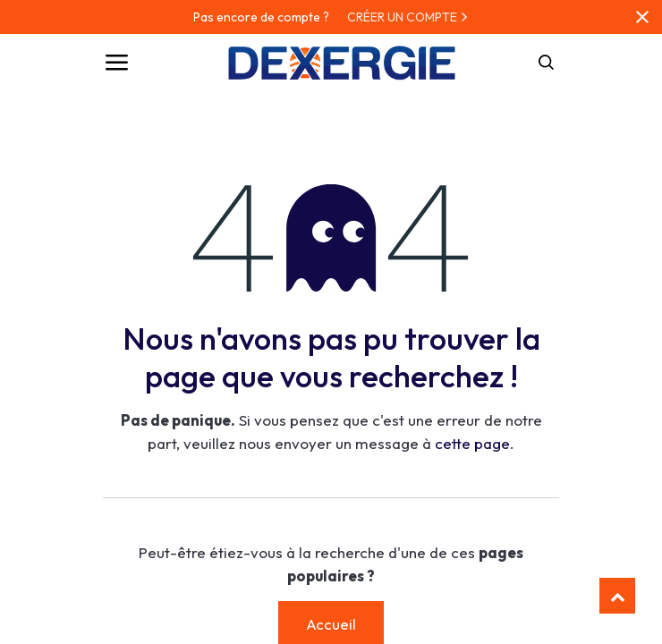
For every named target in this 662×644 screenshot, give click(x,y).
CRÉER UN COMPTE (408, 17)
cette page (472, 443)
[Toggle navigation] (116, 63)
